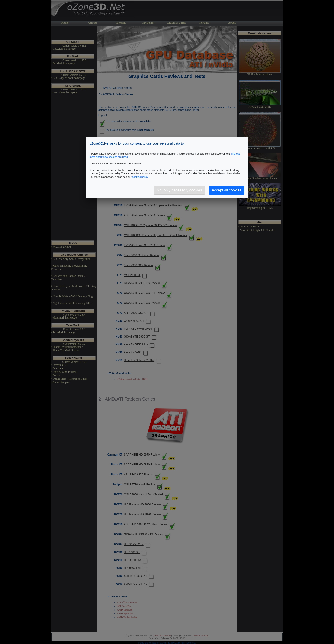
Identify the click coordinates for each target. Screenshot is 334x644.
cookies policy (140, 177)
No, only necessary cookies (179, 190)
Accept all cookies (227, 190)
